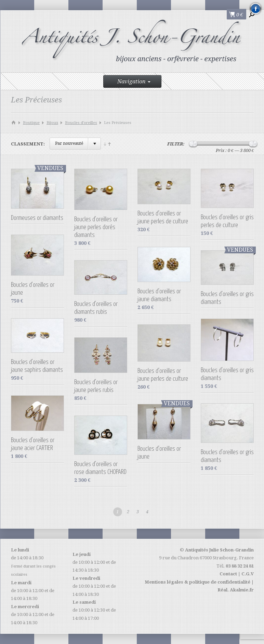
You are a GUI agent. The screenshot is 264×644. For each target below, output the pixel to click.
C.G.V (248, 574)
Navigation (134, 81)
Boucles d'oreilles (81, 123)
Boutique (31, 123)
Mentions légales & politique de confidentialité (197, 582)
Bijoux (52, 123)
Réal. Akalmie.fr (236, 590)
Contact (228, 574)
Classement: (28, 144)
